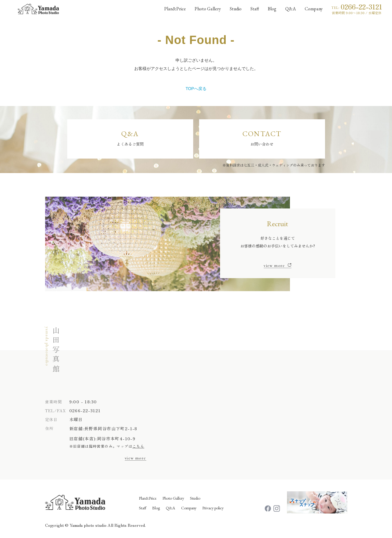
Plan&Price (148, 498)
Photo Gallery (173, 498)
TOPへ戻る (196, 89)
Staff (143, 508)
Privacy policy (213, 508)
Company (189, 508)
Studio (195, 498)
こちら (138, 446)
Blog (156, 508)
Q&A (170, 508)
